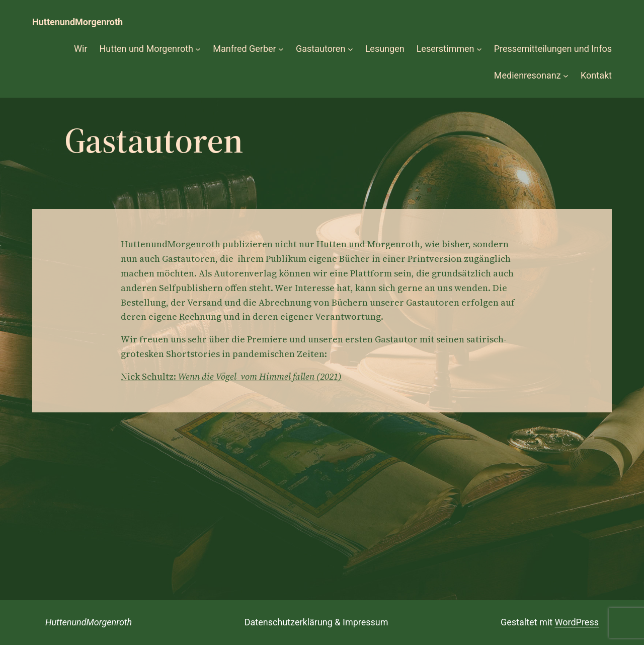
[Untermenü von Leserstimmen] (479, 49)
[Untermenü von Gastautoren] (350, 49)
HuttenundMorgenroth (77, 22)
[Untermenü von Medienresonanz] (566, 76)
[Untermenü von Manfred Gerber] (281, 49)
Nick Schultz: (231, 376)
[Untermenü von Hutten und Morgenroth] (198, 49)
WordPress (577, 622)
